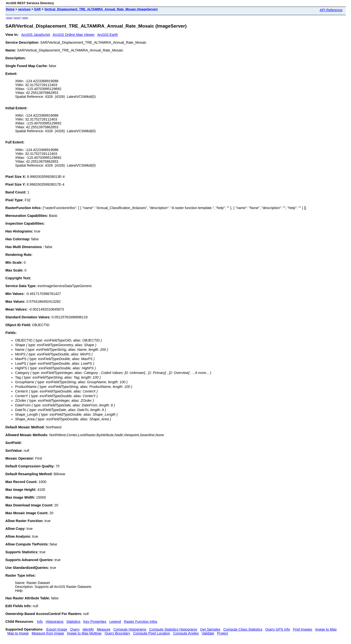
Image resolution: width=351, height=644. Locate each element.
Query (75, 629)
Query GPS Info (278, 629)
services (24, 9)
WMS (25, 18)
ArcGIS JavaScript (36, 35)
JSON (9, 18)
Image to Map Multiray (84, 633)
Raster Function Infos (141, 622)
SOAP (17, 18)
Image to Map (326, 629)
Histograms (55, 622)
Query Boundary (117, 633)
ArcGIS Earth (108, 35)
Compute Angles (186, 633)
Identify (88, 629)
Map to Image (18, 633)
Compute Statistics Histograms (173, 629)
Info (40, 622)
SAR (37, 9)
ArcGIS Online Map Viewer (74, 35)
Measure (104, 629)
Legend (115, 622)
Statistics (73, 622)
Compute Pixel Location (152, 633)
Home (10, 9)
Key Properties (95, 622)
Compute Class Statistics (243, 629)
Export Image (57, 629)
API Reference (331, 10)
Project (222, 633)
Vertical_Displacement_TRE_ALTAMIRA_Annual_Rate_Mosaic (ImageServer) (101, 9)
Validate (208, 633)
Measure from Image (48, 633)
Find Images (303, 629)
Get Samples (210, 629)
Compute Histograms (130, 629)
